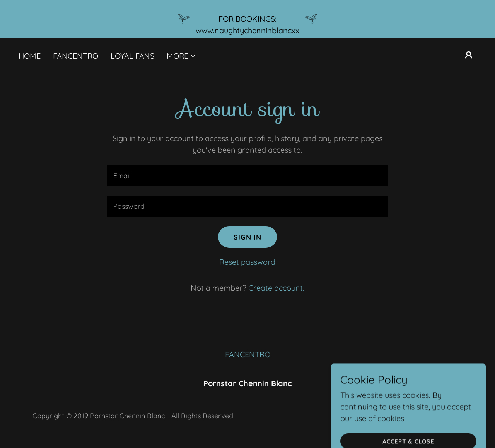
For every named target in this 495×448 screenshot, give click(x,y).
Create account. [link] (276, 288)
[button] (181, 56)
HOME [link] (30, 56)
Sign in (247, 237)
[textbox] (247, 176)
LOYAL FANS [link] (132, 56)
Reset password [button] (247, 262)
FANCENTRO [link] (76, 56)
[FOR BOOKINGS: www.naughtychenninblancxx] (247, 19)
